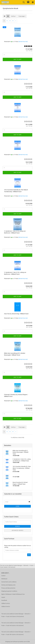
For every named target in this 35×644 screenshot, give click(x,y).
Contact (3, 576)
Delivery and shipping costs (8, 585)
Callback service (6, 603)
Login (17, 506)
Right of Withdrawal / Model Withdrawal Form (13, 594)
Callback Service (6, 606)
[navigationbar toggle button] (33, 2)
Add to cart (18, 59)
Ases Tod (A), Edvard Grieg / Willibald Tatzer (16, 314)
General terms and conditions (9, 582)
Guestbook (4, 600)
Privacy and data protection (8, 588)
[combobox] (13, 16)
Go (29, 555)
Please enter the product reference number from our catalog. (17, 546)
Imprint (3, 597)
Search (18, 526)
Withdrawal (4, 579)
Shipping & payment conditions (9, 591)
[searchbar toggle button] (24, 2)
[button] (4, 16)
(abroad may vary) (23, 42)
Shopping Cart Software (11, 642)
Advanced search (18, 530)
